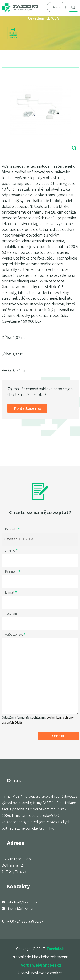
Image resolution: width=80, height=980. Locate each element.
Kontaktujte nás (27, 408)
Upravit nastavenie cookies (40, 973)
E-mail (11, 592)
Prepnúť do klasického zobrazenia (40, 957)
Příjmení (12, 571)
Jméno (11, 550)
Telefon (11, 613)
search (73, 7)
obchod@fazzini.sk (23, 902)
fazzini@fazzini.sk (22, 908)
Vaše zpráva (15, 634)
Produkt (12, 529)
